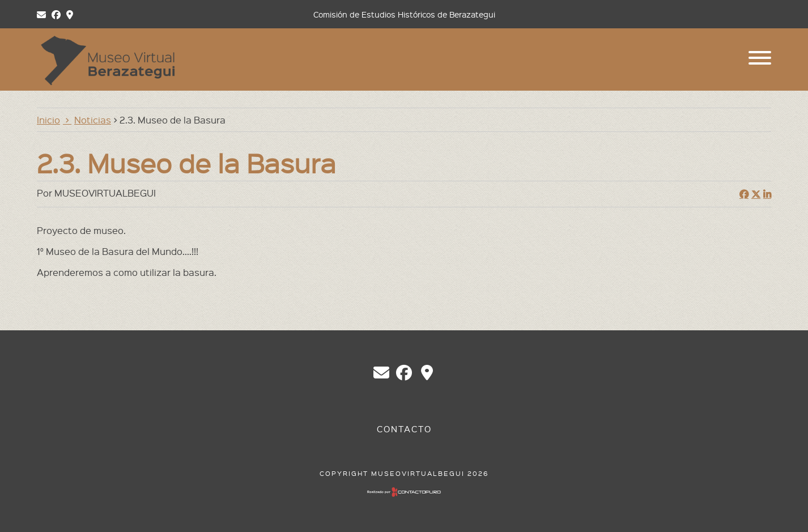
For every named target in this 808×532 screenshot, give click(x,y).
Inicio (48, 120)
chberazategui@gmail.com (381, 373)
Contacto (404, 429)
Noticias (93, 120)
